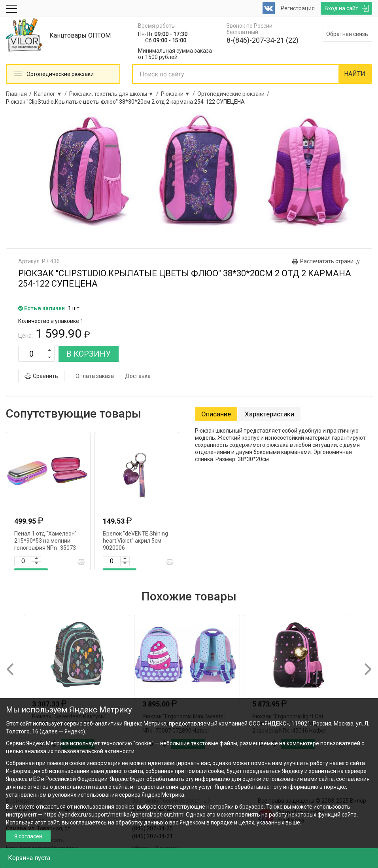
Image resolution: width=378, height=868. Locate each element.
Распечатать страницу (330, 261)
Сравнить (41, 376)
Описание (216, 414)
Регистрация (298, 8)
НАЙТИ (355, 74)
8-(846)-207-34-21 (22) (263, 40)
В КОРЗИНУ (89, 354)
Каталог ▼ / (52, 94)
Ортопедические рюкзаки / (234, 94)
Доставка (138, 376)
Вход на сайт (341, 8)
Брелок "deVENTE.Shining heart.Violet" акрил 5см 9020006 (135, 541)
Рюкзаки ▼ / (179, 94)
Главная (16, 94)
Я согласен (28, 836)
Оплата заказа (95, 376)
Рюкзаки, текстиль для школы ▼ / (115, 94)
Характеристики (269, 414)
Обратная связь (347, 34)
